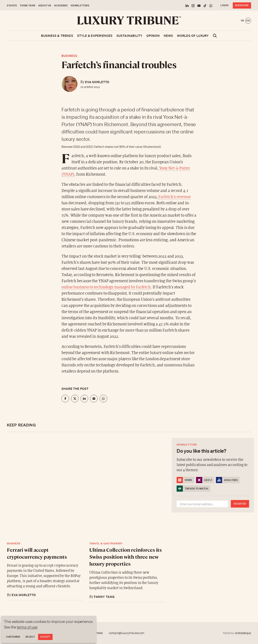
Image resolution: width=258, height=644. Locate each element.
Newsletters (80, 5)
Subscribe (242, 5)
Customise (13, 637)
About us (45, 5)
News (168, 36)
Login (225, 5)
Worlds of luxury (193, 36)
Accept (45, 637)
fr (243, 21)
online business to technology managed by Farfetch (106, 287)
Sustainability (129, 36)
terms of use (27, 627)
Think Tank (28, 5)
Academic (61, 5)
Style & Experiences (95, 36)
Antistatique (243, 633)
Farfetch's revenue (174, 197)
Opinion (153, 36)
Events (12, 5)
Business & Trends (57, 36)
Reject (30, 637)
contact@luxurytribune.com (127, 633)
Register (240, 504)
